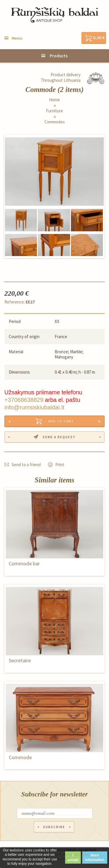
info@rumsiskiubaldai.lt (34, 407)
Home (54, 100)
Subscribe (54, 827)
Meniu (17, 38)
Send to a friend (26, 465)
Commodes (55, 122)
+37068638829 (24, 400)
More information (95, 858)
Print (60, 465)
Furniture (54, 111)
